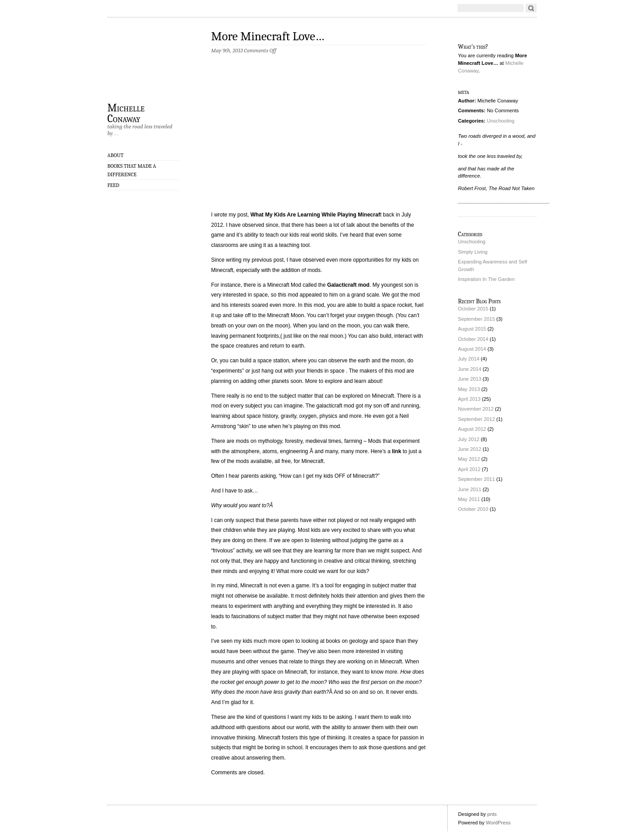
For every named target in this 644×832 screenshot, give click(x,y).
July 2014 (469, 359)
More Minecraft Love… (268, 36)
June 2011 (470, 489)
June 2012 (470, 449)
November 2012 (476, 409)
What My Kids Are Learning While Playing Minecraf (315, 215)
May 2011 (469, 499)
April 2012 (469, 469)
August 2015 (472, 329)
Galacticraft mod (348, 285)
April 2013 (469, 399)
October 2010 (473, 509)
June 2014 (470, 369)
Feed (113, 185)
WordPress (498, 823)
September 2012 (477, 419)
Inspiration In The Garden (486, 279)
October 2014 (473, 339)
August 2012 (472, 429)
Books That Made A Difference (132, 170)
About (115, 155)
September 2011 (477, 479)
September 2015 (477, 319)
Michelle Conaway (126, 113)
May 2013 (469, 389)
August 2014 (472, 349)
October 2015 (473, 309)
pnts (492, 814)
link (396, 451)
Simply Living (473, 252)
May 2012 (469, 459)
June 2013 (470, 379)
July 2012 (469, 439)
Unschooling (501, 121)
